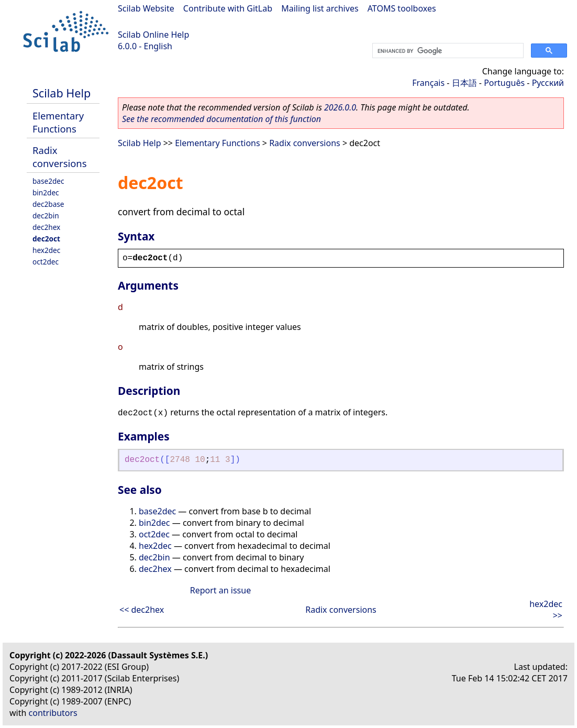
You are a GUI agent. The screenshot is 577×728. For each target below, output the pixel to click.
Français (428, 83)
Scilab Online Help (153, 35)
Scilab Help (62, 93)
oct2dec (46, 262)
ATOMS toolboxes (402, 8)
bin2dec (46, 192)
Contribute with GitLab (228, 8)
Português (504, 83)
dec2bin (46, 216)
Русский (548, 83)
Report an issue (220, 590)
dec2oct (46, 239)
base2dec (48, 181)
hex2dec (46, 250)
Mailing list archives (320, 8)
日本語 (464, 83)
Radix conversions (59, 157)
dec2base (48, 204)
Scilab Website (146, 8)
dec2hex (46, 227)
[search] (447, 51)
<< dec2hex (142, 610)
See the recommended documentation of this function (221, 119)
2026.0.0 (340, 107)
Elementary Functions (58, 122)
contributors (53, 713)
